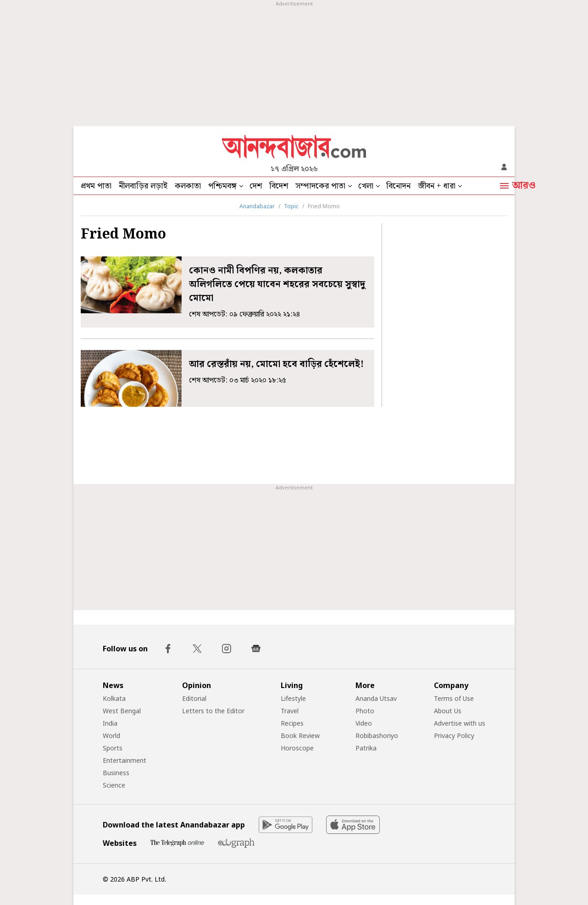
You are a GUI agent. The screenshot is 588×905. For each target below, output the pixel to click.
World (111, 736)
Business (116, 773)
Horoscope (297, 748)
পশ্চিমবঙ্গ (222, 186)
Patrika (366, 748)
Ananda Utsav (376, 698)
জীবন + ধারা (437, 186)
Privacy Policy (454, 736)
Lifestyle (293, 698)
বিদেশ (279, 186)
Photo (365, 711)
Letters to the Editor (213, 711)
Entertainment (125, 760)
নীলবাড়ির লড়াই (143, 186)
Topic (291, 206)
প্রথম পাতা (96, 186)
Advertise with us (460, 723)
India (110, 723)
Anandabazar (257, 206)
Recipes (292, 723)
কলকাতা (188, 186)
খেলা (366, 186)
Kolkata (114, 698)
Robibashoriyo (377, 736)
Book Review (300, 736)
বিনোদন (398, 186)
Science (114, 785)
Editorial (194, 698)
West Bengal (122, 711)
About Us (448, 711)
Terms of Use (454, 698)
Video (364, 723)
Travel (290, 711)
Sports (113, 748)
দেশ (256, 186)
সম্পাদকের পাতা (320, 186)
